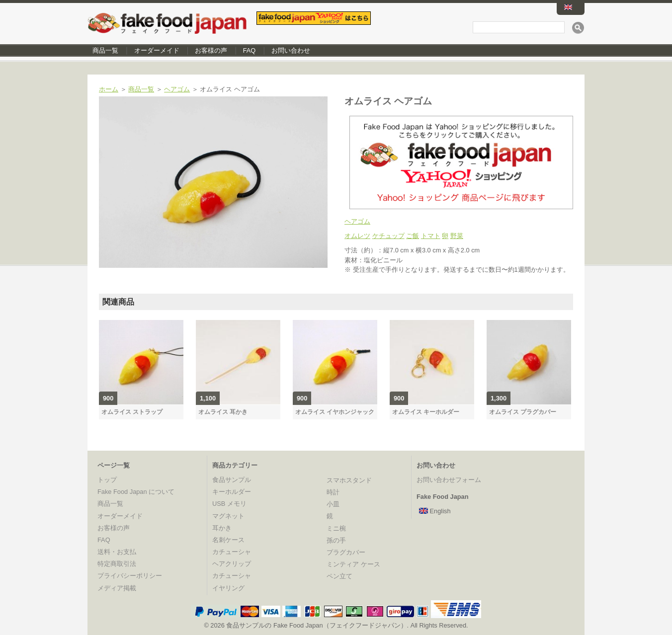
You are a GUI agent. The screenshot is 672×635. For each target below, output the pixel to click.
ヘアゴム (177, 89)
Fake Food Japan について (136, 492)
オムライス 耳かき (223, 412)
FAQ (250, 50)
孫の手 (336, 540)
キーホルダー (232, 492)
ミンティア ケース (353, 564)
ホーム (109, 89)
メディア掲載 (117, 588)
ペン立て (339, 576)
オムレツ (357, 236)
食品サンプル (232, 480)
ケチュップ (388, 236)
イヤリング (228, 588)
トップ (107, 480)
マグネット (228, 516)
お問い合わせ (291, 50)
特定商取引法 (117, 564)
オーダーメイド (157, 50)
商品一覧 (105, 50)
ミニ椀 (336, 528)
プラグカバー (346, 552)
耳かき (222, 528)
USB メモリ (229, 504)
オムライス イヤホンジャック (335, 412)
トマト (431, 236)
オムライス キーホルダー (426, 412)
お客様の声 (211, 50)
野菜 (457, 236)
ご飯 (413, 236)
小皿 (333, 504)
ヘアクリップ (232, 564)
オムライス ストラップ (132, 412)
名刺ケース (228, 540)
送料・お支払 (117, 552)
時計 (333, 492)
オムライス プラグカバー (523, 412)
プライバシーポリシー (130, 576)
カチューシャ (232, 552)
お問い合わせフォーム (449, 480)
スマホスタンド (349, 480)
